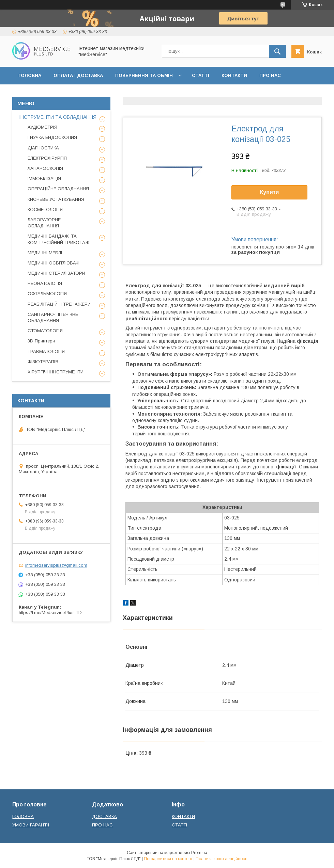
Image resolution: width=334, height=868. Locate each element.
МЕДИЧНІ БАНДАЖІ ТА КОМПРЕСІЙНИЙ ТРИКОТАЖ (58, 239)
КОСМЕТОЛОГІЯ (45, 210)
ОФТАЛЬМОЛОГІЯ (47, 294)
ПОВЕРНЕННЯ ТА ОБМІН (144, 75)
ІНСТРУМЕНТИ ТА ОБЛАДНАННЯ (58, 117)
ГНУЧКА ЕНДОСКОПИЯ (52, 137)
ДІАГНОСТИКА (43, 148)
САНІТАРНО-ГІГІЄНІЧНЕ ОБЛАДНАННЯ (53, 317)
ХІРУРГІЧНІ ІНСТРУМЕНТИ (56, 372)
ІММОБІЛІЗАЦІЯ (44, 179)
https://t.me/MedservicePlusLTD (50, 613)
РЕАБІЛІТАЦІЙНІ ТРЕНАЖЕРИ (59, 304)
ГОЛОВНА (30, 75)
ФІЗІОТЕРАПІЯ (43, 362)
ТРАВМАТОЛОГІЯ (46, 351)
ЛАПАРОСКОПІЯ (45, 168)
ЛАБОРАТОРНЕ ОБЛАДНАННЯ (44, 223)
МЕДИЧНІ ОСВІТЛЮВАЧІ (54, 263)
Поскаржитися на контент (168, 859)
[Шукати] (277, 51)
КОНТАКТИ (234, 75)
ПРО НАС (270, 75)
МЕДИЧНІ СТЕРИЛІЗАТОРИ (56, 273)
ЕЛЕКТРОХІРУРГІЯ (47, 158)
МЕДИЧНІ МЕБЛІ (45, 253)
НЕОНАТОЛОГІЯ (45, 283)
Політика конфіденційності (222, 859)
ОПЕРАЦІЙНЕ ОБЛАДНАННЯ (58, 189)
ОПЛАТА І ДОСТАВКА (78, 75)
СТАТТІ (201, 75)
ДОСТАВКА (104, 816)
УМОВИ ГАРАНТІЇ (31, 825)
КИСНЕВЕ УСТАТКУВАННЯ (56, 199)
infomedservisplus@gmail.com (56, 565)
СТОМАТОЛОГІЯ (45, 331)
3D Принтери (41, 341)
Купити (270, 192)
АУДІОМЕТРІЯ (42, 127)
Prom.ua (199, 853)
